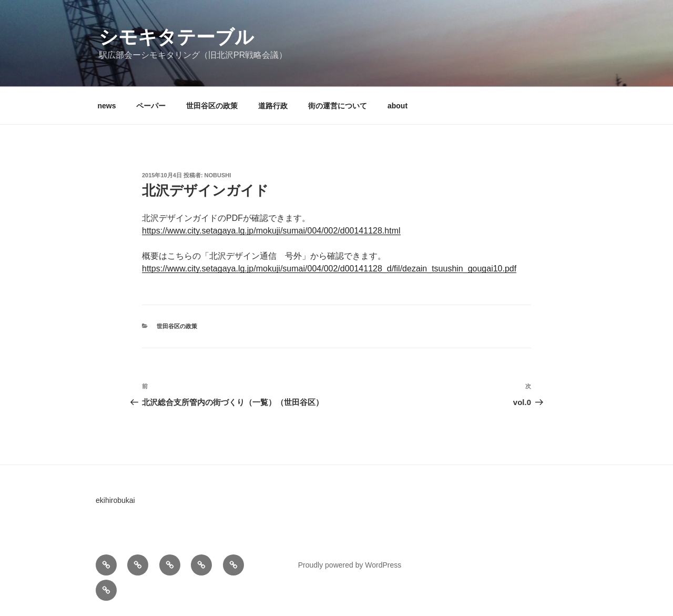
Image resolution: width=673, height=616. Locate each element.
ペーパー (151, 106)
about (397, 106)
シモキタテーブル (176, 37)
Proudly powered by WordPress (350, 565)
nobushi (218, 175)
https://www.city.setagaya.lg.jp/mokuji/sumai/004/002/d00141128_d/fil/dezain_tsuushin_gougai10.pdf (329, 269)
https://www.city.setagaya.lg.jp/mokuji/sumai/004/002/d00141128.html (271, 231)
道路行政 (273, 106)
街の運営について (338, 106)
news (107, 106)
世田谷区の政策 (212, 106)
